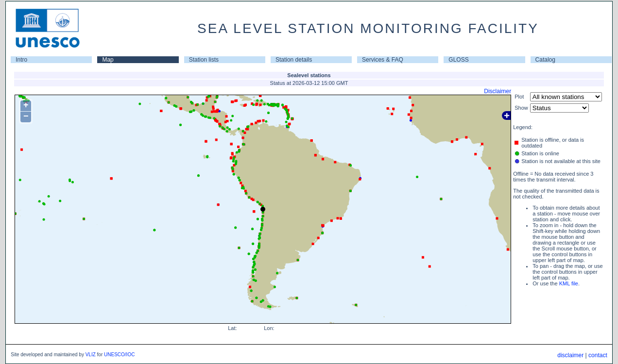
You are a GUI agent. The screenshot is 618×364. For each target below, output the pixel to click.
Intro (21, 60)
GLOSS (458, 60)
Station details (294, 60)
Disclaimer (498, 91)
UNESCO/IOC (119, 355)
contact (598, 355)
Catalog (545, 60)
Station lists (204, 60)
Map (108, 60)
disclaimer (570, 355)
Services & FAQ (383, 60)
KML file (569, 283)
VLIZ (91, 355)
